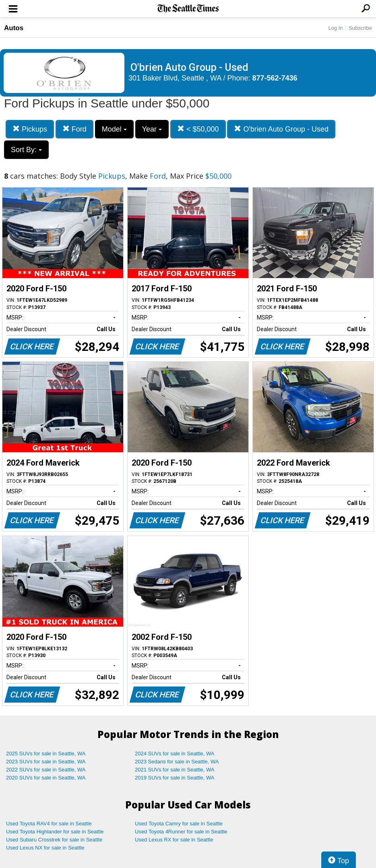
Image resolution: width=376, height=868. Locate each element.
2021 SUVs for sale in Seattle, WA (175, 770)
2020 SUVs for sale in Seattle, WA (46, 778)
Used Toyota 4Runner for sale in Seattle (181, 832)
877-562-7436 (275, 78)
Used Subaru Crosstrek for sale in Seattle (54, 840)
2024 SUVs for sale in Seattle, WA (175, 754)
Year (152, 129)
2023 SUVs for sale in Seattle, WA (46, 762)
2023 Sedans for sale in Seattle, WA (177, 762)
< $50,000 (198, 129)
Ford (74, 129)
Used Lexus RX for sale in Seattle (174, 840)
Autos (14, 28)
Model (114, 129)
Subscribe (360, 28)
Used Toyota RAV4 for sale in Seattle (49, 824)
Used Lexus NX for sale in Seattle (45, 848)
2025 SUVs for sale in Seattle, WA (46, 754)
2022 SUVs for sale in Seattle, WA (46, 770)
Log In (335, 28)
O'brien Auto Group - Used (281, 129)
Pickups (30, 129)
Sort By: (26, 150)
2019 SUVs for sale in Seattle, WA (175, 778)
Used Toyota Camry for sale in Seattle (179, 824)
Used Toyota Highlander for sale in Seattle (55, 832)
